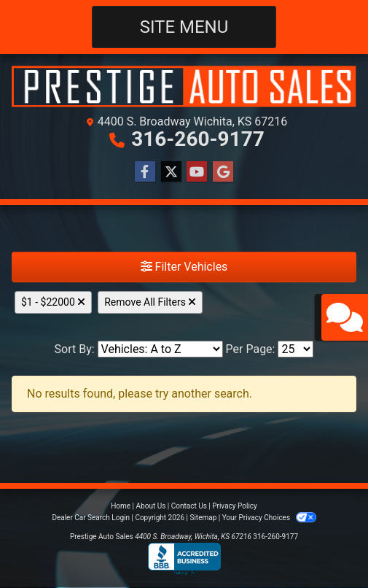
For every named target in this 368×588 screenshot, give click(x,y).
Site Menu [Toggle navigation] (184, 27)
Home (121, 506)
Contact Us (189, 506)
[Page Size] (295, 349)
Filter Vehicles (184, 267)
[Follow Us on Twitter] (171, 172)
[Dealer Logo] (184, 86)
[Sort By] (160, 349)
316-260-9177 (198, 139)
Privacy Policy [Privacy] (235, 506)
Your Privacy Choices (269, 518)
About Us (151, 506)
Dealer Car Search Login (91, 518)
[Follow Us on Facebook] (145, 172)
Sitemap (203, 518)
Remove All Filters (150, 302)
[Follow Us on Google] (223, 172)
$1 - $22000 (53, 302)
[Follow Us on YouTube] (197, 172)
